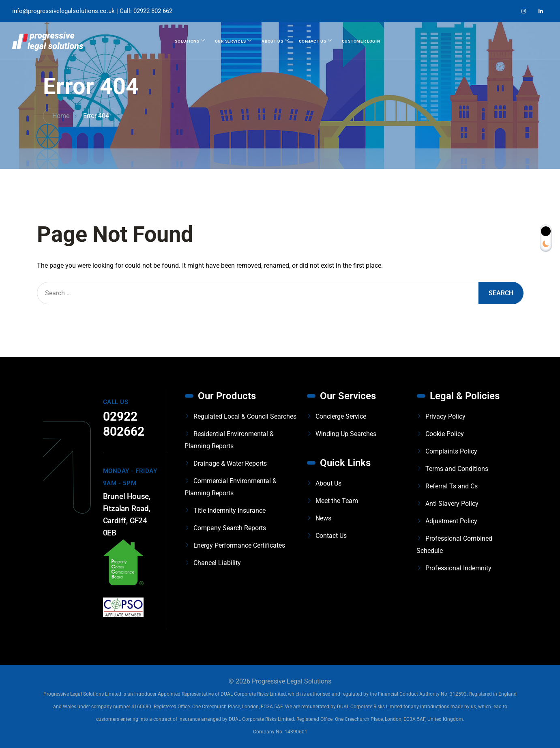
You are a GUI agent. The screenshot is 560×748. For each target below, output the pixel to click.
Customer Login (361, 41)
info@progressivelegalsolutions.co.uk (63, 11)
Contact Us (313, 41)
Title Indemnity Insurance (230, 510)
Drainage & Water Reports (230, 463)
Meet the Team (337, 501)
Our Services (231, 41)
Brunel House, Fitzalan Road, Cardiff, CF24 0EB (127, 515)
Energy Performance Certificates (239, 545)
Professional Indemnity (458, 568)
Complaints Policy (451, 451)
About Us (272, 41)
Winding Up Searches (346, 434)
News (323, 518)
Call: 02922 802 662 (146, 11)
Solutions (187, 41)
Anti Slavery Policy (452, 504)
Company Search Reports (230, 528)
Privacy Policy (445, 416)
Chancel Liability (217, 563)
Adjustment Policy (451, 521)
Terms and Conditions (457, 469)
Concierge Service (341, 416)
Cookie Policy (445, 434)
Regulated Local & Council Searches (245, 416)
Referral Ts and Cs (452, 486)
